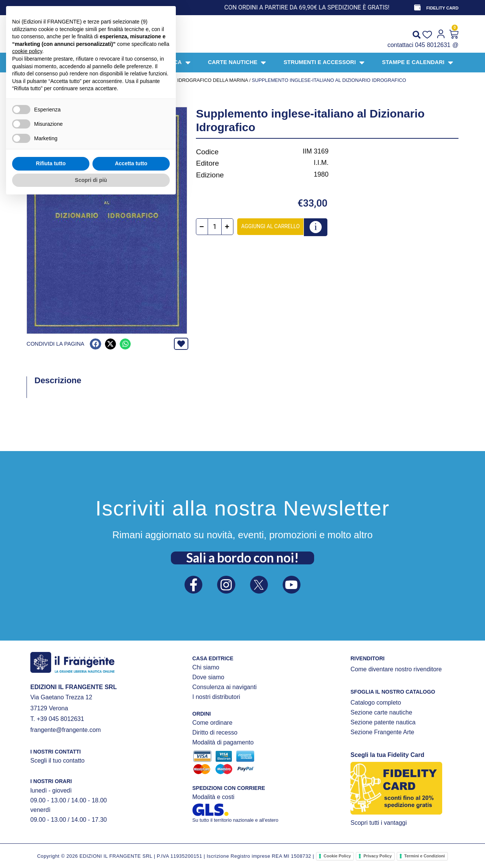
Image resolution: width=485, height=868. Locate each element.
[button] (95, 344)
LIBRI (80, 80)
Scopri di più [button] (91, 847)
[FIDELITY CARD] (417, 8)
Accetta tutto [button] (131, 831)
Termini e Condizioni (425, 856)
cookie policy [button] (27, 719)
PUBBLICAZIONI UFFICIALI (120, 80)
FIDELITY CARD (442, 8)
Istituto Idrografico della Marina (201, 80)
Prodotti (57, 80)
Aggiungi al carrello (271, 226)
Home (34, 80)
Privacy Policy (378, 856)
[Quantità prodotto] (215, 227)
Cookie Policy (337, 856)
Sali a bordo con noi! (242, 557)
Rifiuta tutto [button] (51, 831)
